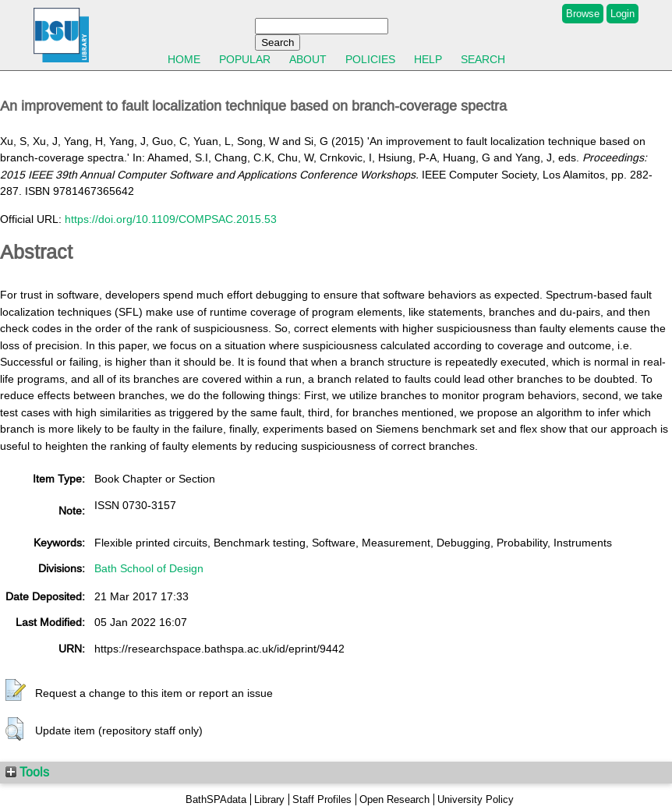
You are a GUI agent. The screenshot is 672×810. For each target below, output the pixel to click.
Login (622, 14)
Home (184, 59)
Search (483, 59)
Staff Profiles (322, 799)
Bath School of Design (149, 568)
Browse (583, 14)
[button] (16, 691)
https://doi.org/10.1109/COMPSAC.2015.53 (171, 219)
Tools (27, 772)
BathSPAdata (216, 799)
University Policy (476, 799)
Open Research (394, 799)
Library (269, 799)
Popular (245, 59)
